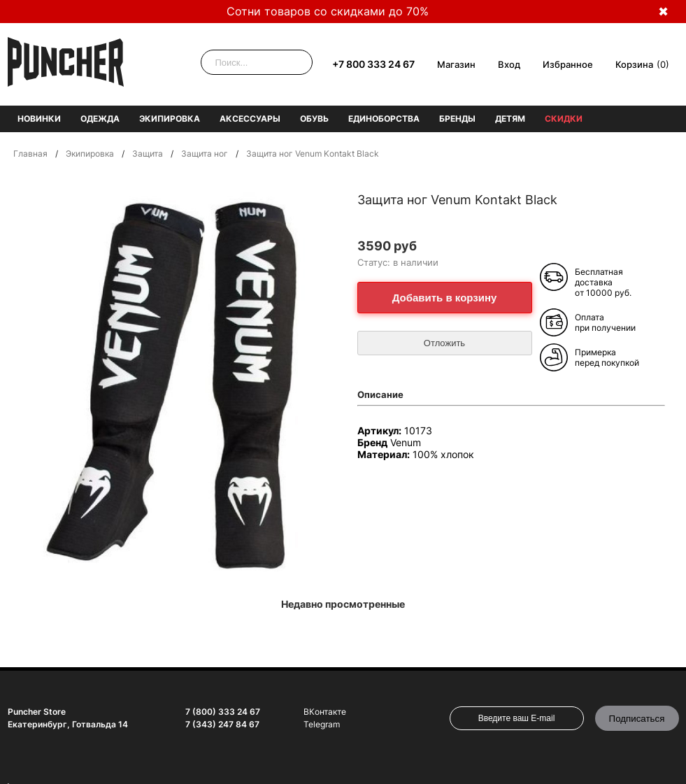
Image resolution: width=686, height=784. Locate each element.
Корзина (634, 64)
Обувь (314, 119)
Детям (510, 119)
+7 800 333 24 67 (373, 64)
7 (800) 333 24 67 (223, 712)
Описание (380, 394)
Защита (148, 154)
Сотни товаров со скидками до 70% (328, 11)
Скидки (564, 119)
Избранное (568, 64)
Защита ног (205, 154)
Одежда (100, 119)
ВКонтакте (325, 712)
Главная (30, 154)
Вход (509, 64)
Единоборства (384, 119)
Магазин (456, 64)
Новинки (39, 119)
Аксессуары (250, 119)
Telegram (322, 724)
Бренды (457, 119)
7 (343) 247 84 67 (222, 724)
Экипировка (170, 119)
